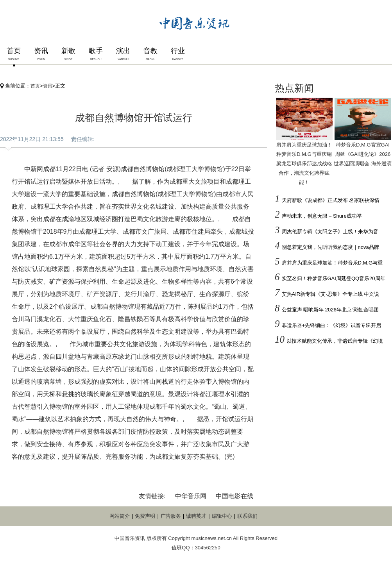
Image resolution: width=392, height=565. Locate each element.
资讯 (48, 86)
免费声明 (145, 516)
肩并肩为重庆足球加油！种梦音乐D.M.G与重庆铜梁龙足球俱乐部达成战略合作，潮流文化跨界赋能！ (304, 164)
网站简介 (120, 516)
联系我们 (247, 516)
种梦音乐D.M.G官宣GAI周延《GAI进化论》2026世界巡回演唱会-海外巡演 (362, 154)
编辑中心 (222, 516)
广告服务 (171, 516)
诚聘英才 (196, 516)
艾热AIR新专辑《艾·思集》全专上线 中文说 (331, 294)
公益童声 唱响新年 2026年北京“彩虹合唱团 (330, 310)
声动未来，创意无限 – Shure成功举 (322, 216)
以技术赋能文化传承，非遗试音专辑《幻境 (335, 341)
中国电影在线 (234, 496)
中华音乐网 (191, 496)
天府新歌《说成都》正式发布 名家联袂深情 (331, 200)
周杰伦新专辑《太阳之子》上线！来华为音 (330, 232)
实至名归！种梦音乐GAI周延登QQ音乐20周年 (334, 278)
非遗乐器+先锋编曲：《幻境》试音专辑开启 (332, 325)
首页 (35, 86)
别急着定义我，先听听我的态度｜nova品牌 (330, 247)
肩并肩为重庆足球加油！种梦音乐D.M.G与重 (332, 263)
